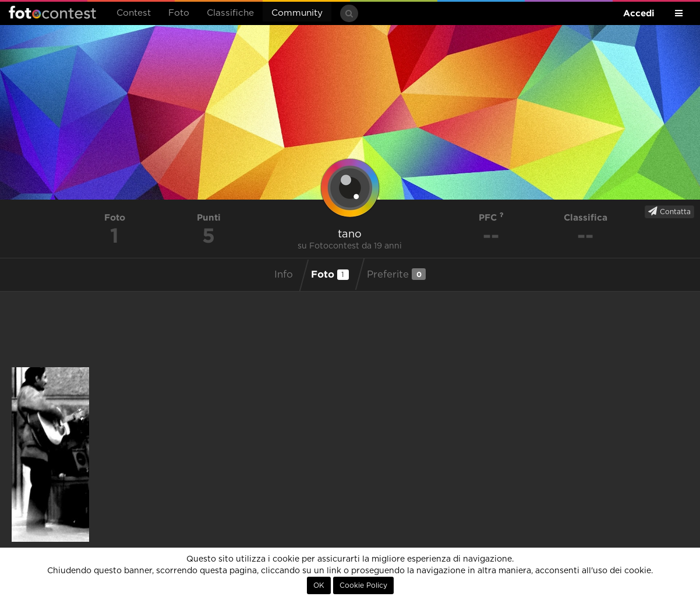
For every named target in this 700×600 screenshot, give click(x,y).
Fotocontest (52, 12)
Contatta (669, 211)
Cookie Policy (363, 585)
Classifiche (230, 13)
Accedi (639, 13)
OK (319, 585)
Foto (179, 13)
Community (297, 13)
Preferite (396, 274)
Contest (134, 13)
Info (284, 275)
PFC (491, 217)
